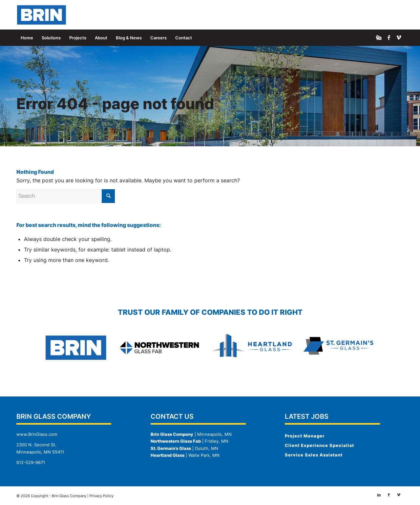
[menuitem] (27, 38)
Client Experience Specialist (319, 445)
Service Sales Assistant (314, 455)
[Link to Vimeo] (399, 37)
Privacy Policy (102, 496)
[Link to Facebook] (389, 37)
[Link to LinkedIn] (379, 37)
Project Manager (305, 436)
